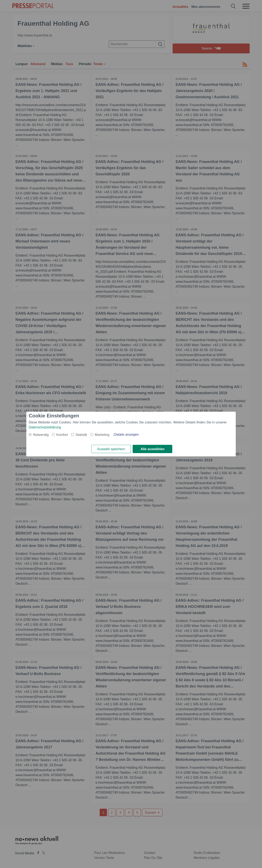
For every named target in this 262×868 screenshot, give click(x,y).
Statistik (81, 435)
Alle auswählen (153, 449)
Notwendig (41, 435)
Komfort (62, 435)
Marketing (102, 435)
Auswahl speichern (111, 449)
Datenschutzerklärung (45, 427)
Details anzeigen (127, 435)
